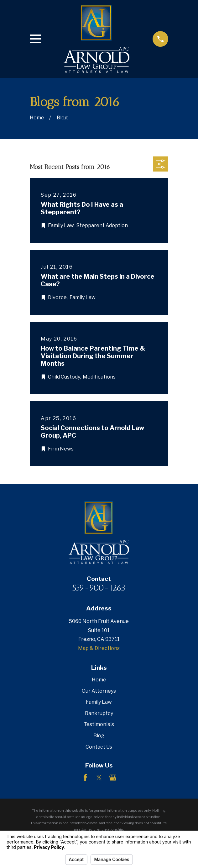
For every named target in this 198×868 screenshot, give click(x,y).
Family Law (99, 702)
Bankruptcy (99, 713)
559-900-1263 (99, 588)
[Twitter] (99, 778)
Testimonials (99, 724)
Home (99, 680)
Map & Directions (99, 648)
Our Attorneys (99, 691)
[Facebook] (85, 778)
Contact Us (99, 747)
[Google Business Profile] (113, 778)
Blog (99, 736)
